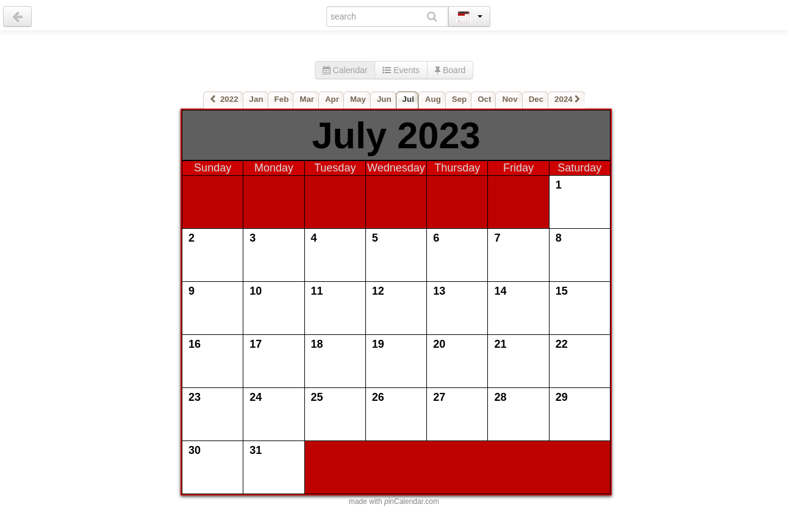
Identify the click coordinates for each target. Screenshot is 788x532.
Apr (332, 99)
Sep (459, 99)
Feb (282, 99)
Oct (484, 99)
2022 (224, 99)
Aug (433, 99)
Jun (384, 99)
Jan (256, 99)
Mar (307, 99)
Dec (536, 99)
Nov (510, 99)
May (358, 99)
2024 (568, 99)
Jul (408, 99)
